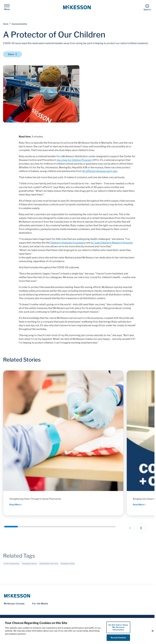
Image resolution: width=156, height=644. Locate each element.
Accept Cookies (118, 638)
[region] (78, 631)
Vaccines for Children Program (74, 160)
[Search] (147, 7)
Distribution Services (49, 565)
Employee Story (68, 565)
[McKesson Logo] (77, 596)
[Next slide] (141, 528)
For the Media (40, 604)
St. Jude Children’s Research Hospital (112, 243)
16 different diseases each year (100, 171)
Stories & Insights (19, 24)
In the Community (12, 565)
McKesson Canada (14, 604)
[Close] (153, 631)
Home (6, 24)
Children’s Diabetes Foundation (68, 243)
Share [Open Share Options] (12, 54)
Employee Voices (29, 565)
